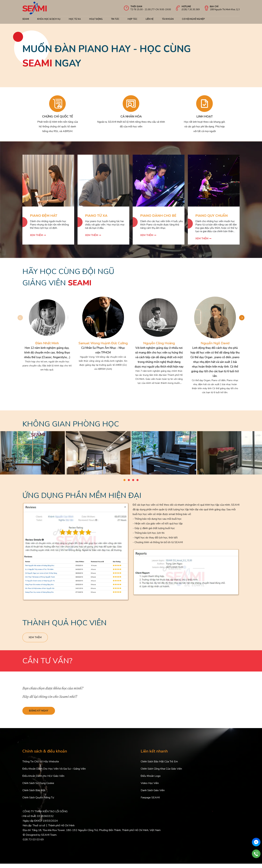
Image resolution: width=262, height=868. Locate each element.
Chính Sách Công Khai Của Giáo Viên (161, 773)
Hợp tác (133, 19)
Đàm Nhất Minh (47, 343)
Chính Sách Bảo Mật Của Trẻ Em (159, 766)
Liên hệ (150, 19)
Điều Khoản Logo (151, 780)
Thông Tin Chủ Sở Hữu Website (41, 766)
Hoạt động (96, 19)
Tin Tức (115, 19)
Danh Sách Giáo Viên (153, 795)
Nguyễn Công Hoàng (159, 343)
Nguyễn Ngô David (215, 343)
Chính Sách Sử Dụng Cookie (38, 787)
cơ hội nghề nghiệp (193, 19)
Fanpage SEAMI (150, 802)
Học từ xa (75, 19)
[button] (245, 316)
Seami (26, 19)
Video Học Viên (150, 787)
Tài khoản (168, 19)
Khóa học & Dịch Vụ (49, 19)
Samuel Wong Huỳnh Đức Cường (103, 343)
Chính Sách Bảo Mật (34, 795)
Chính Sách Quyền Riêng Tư (38, 802)
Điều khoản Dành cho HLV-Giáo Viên (43, 780)
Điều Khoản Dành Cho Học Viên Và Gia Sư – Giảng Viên (54, 773)
